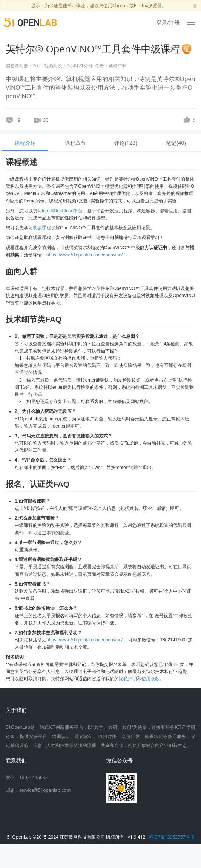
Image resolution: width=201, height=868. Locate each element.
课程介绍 (25, 143)
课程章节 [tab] (75, 143)
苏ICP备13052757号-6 (172, 837)
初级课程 (42, 228)
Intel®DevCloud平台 (62, 211)
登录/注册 (168, 22)
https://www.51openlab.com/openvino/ (84, 255)
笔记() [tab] (176, 143)
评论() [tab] (126, 143)
